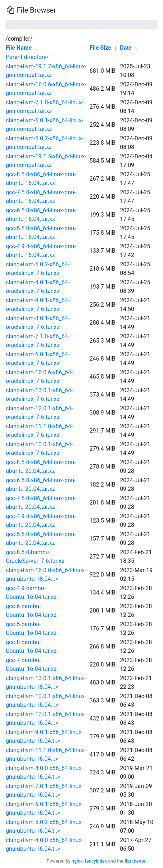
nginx (77, 861)
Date (126, 48)
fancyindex (96, 861)
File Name (19, 48)
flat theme (135, 861)
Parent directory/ (27, 57)
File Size (101, 48)
